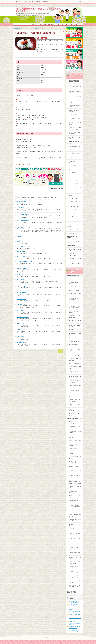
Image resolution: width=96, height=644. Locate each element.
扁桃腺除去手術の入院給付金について (75, 553)
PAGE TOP (61, 351)
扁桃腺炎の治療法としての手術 (75, 497)
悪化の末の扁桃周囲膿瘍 (48, 24)
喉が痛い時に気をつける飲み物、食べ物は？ (75, 255)
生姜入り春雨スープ (22, 336)
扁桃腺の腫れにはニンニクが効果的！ (75, 453)
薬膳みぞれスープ (21, 330)
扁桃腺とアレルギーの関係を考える (75, 350)
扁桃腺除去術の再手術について (75, 525)
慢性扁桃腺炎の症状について (75, 294)
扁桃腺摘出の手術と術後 (75, 115)
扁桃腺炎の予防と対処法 (72, 419)
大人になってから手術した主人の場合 (75, 101)
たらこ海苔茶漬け (73, 166)
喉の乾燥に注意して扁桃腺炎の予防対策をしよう (75, 437)
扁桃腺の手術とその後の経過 (75, 530)
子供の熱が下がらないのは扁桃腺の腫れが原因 (73, 592)
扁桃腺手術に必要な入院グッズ (75, 539)
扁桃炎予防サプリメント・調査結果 (73, 237)
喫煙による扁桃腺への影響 (75, 441)
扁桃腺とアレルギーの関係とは (75, 405)
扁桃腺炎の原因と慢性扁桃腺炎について (75, 299)
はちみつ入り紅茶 (21, 280)
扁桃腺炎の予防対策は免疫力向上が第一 (75, 423)
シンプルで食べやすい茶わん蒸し (25, 262)
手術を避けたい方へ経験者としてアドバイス (75, 119)
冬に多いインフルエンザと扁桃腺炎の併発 (75, 581)
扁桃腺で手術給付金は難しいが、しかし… (75, 562)
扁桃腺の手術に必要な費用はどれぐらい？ (75, 567)
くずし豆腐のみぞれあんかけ (24, 214)
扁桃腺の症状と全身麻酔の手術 (75, 544)
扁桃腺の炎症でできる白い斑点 (75, 367)
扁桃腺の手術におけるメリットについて (75, 501)
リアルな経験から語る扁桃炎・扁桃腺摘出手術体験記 (73, 81)
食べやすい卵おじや (22, 293)
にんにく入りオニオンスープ (24, 246)
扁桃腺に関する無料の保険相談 (75, 558)
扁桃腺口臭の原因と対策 (75, 341)
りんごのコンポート (22, 299)
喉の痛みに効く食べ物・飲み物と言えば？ (75, 250)
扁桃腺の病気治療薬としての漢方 (75, 492)
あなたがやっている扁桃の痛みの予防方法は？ (75, 259)
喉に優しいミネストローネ (23, 275)
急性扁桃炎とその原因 (74, 290)
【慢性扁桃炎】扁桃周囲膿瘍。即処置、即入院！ (75, 128)
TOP (21, 24)
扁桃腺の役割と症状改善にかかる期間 (75, 359)
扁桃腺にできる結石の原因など (75, 396)
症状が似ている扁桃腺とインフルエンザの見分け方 (75, 355)
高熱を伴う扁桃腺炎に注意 (75, 363)
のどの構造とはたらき (74, 279)
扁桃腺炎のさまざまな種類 (73, 276)
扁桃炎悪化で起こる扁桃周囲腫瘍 (75, 124)
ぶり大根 (19, 236)
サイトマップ (48, 638)
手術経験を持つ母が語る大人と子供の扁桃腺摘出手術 (75, 86)
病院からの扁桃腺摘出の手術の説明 (75, 111)
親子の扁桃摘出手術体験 (35, 24)
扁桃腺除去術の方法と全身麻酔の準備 (75, 548)
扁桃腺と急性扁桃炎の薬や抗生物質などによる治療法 (75, 482)
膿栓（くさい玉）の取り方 (75, 338)
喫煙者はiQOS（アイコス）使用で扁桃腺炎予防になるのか (75, 587)
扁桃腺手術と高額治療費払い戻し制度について (75, 520)
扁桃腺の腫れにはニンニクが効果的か (75, 445)
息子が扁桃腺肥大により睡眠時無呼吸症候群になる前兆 (75, 91)
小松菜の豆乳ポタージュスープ (24, 227)
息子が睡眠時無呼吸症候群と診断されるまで (75, 106)
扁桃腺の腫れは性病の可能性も (75, 377)
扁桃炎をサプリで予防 (76, 24)
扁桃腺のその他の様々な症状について (75, 345)
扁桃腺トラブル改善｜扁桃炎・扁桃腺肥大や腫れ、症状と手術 (31, 2)
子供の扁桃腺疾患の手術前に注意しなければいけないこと (75, 477)
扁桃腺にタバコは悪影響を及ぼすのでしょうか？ (75, 577)
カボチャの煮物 (20, 208)
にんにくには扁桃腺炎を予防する (75, 242)
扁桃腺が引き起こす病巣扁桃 (75, 321)
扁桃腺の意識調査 (71, 246)
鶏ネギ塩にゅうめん (22, 252)
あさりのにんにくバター (23, 317)
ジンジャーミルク (21, 323)
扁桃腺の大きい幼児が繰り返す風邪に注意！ (75, 467)
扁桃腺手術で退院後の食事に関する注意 (75, 534)
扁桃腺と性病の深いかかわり (75, 372)
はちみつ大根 (20, 311)
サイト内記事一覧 (62, 24)
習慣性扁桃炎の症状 (73, 303)
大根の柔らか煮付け (22, 268)
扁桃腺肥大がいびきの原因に (75, 334)
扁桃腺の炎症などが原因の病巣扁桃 (75, 326)
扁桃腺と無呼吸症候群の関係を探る (75, 386)
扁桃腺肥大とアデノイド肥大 (75, 472)
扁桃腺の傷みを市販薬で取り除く (75, 487)
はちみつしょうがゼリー (23, 257)
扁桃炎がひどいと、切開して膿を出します (75, 138)
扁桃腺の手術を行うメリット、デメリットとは (75, 572)
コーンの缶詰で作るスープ (23, 201)
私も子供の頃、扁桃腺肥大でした (75, 97)
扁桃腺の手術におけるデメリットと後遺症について (75, 506)
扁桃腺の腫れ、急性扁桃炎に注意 (75, 415)
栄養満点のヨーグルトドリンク (24, 286)
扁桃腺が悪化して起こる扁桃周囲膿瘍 (75, 312)
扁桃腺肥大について (73, 330)
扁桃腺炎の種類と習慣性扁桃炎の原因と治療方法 (75, 307)
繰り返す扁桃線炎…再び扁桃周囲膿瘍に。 (75, 133)
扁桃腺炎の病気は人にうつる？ (75, 391)
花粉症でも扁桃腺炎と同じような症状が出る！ (75, 400)
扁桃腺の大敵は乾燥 (74, 449)
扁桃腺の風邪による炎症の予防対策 (75, 432)
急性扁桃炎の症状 (73, 287)
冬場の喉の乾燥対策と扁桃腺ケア (75, 457)
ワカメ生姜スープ (21, 304)
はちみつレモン (20, 241)
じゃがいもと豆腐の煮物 (23, 221)
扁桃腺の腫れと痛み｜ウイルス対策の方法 (75, 427)
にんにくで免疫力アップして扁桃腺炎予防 (75, 462)
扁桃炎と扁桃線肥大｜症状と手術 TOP (21, 28)
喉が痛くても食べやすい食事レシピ (38, 28)
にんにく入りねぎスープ (23, 343)
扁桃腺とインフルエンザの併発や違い (75, 410)
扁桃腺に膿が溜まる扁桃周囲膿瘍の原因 (75, 316)
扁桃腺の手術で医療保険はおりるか (75, 515)
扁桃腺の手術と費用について (75, 511)
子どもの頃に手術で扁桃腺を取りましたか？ (75, 264)
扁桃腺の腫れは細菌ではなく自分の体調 (75, 382)
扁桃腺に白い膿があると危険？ (75, 283)
